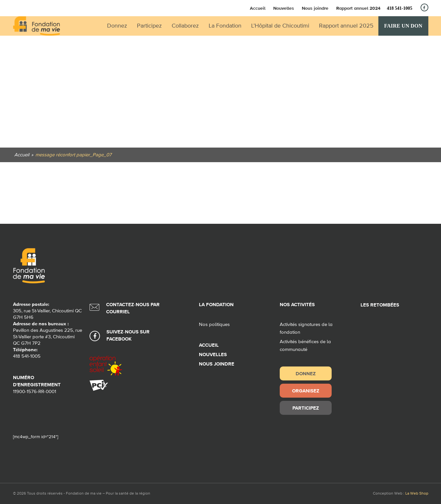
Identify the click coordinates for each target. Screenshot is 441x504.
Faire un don (403, 26)
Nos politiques (214, 324)
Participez (306, 408)
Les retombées (380, 305)
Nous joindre (315, 8)
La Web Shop (417, 494)
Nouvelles (284, 8)
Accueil (258, 8)
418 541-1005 (399, 8)
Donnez (306, 373)
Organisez (306, 391)
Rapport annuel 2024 (358, 8)
